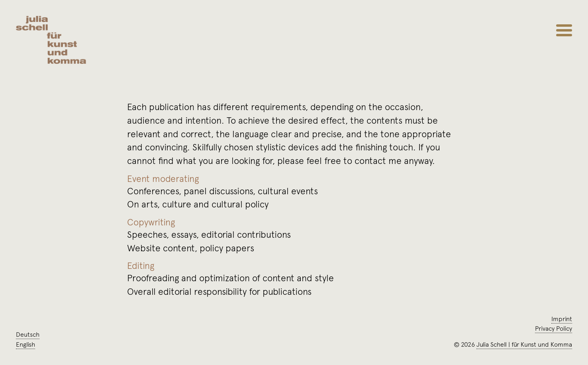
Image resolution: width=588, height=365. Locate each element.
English (25, 344)
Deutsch (28, 334)
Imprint (562, 319)
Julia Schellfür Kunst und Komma (524, 344)
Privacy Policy (554, 328)
